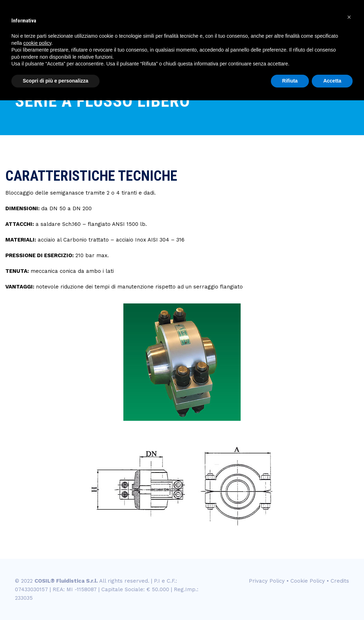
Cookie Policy (308, 581)
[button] (349, 17)
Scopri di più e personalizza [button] (55, 81)
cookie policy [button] (37, 43)
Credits (340, 581)
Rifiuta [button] (290, 81)
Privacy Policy (267, 581)
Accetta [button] (332, 81)
